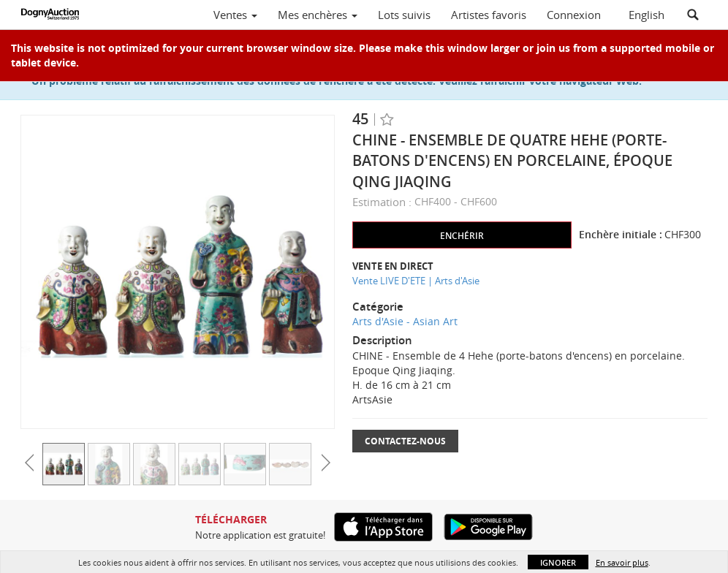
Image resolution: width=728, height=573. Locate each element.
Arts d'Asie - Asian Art (405, 321)
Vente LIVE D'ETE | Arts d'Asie (416, 281)
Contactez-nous (405, 441)
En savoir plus (622, 562)
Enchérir (462, 236)
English (647, 15)
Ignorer (558, 562)
